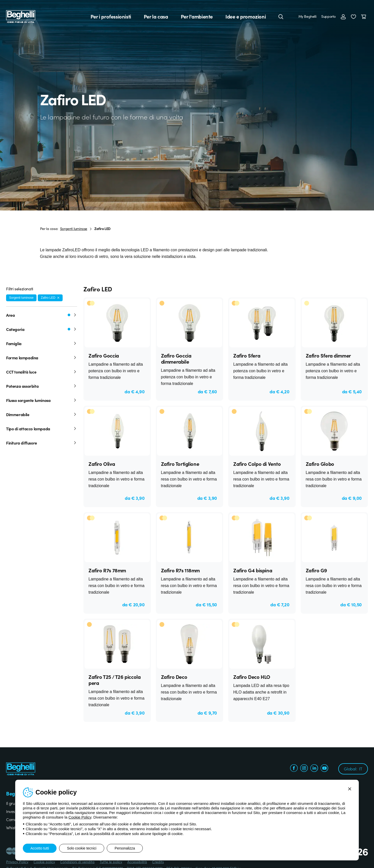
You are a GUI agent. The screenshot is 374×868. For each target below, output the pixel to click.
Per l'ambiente (197, 16)
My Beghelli (307, 16)
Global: (353, 769)
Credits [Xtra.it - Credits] (158, 862)
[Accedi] (343, 16)
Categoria (42, 329)
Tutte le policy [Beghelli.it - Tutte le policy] (111, 862)
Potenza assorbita (42, 386)
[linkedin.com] (314, 769)
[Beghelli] (21, 16)
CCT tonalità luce (42, 372)
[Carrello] (364, 16)
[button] (353, 16)
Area (42, 315)
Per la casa (156, 16)
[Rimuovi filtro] (58, 298)
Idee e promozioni (246, 16)
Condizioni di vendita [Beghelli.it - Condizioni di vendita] (77, 862)
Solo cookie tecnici (82, 848)
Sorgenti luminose (74, 228)
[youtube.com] (324, 769)
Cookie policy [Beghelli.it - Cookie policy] (44, 862)
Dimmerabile (42, 414)
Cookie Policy (80, 817)
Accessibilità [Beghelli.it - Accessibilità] (137, 862)
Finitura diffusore (42, 443)
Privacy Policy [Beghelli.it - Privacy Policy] (17, 862)
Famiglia (42, 343)
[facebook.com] (294, 769)
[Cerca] (281, 16)
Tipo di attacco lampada (42, 429)
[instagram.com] (304, 769)
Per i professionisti (111, 16)
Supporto (328, 16)
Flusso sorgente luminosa (42, 400)
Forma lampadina (42, 358)
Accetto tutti (40, 848)
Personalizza (125, 848)
